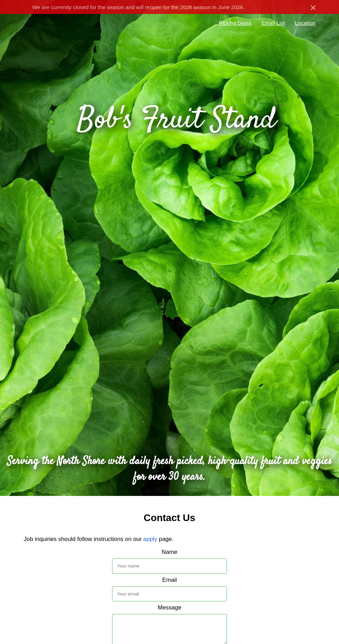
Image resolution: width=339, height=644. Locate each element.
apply (150, 539)
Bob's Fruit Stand (176, 120)
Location (305, 23)
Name (169, 552)
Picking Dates (235, 23)
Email (170, 580)
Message (169, 608)
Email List (273, 23)
